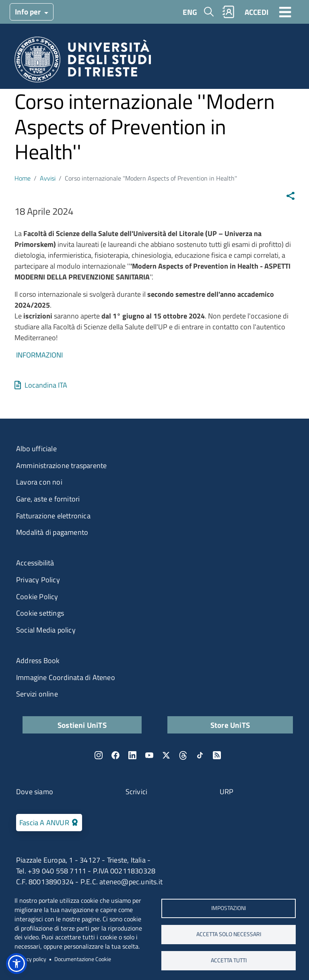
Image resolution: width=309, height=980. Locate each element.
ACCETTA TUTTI (229, 960)
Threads (183, 755)
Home (23, 178)
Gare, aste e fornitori (48, 499)
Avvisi (48, 178)
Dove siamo (35, 792)
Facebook (115, 755)
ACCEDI (256, 12)
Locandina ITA (46, 385)
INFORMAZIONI (39, 355)
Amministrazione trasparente (61, 465)
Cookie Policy (37, 597)
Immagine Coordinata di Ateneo (66, 677)
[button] (16, 964)
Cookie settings (40, 613)
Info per (29, 11)
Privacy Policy (38, 580)
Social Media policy (46, 630)
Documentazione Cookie (83, 959)
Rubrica (229, 12)
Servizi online (37, 694)
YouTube (149, 755)
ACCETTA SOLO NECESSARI (229, 934)
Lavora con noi (39, 482)
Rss (217, 755)
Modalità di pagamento (52, 532)
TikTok (200, 755)
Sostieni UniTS (82, 725)
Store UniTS (230, 725)
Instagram (99, 755)
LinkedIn (132, 755)
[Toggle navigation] (285, 12)
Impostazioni (229, 908)
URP (227, 792)
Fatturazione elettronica (53, 516)
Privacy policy (30, 959)
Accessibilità (35, 563)
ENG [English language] (190, 12)
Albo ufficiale (36, 449)
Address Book (38, 661)
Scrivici (137, 792)
